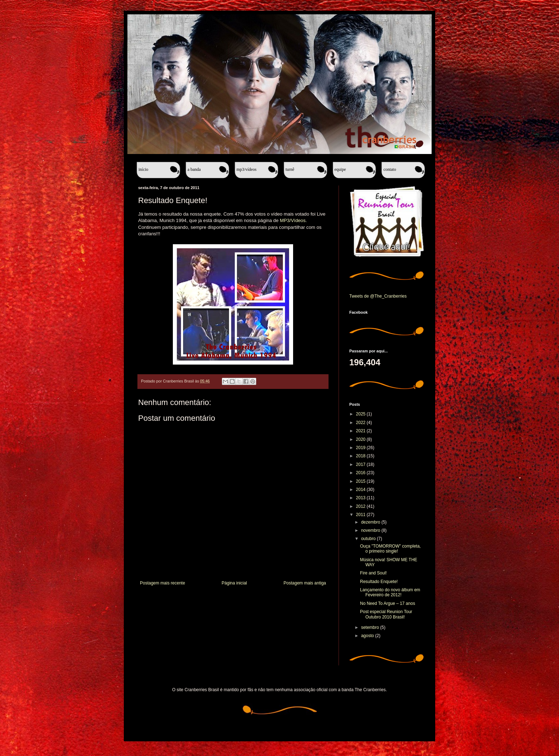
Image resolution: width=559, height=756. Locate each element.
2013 (361, 498)
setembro (371, 627)
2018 (361, 456)
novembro (371, 530)
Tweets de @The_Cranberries (378, 296)
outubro (369, 539)
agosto (368, 636)
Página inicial (234, 583)
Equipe (340, 169)
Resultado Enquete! (379, 582)
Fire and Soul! (373, 573)
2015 (361, 481)
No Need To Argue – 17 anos (388, 603)
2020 (361, 439)
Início (143, 169)
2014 (361, 490)
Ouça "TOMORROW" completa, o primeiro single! (390, 549)
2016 (361, 473)
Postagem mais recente (162, 583)
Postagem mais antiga (305, 583)
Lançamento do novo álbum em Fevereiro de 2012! (390, 592)
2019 (361, 448)
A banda (194, 169)
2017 (361, 464)
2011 (361, 515)
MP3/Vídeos (247, 169)
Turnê (290, 169)
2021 (361, 431)
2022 (361, 423)
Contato (390, 169)
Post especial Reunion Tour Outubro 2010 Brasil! (386, 614)
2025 (361, 414)
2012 (361, 506)
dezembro (371, 522)
